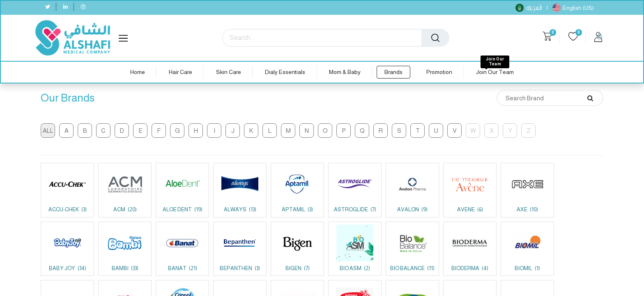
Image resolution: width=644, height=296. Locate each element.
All (48, 131)
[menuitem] (138, 72)
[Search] (435, 38)
